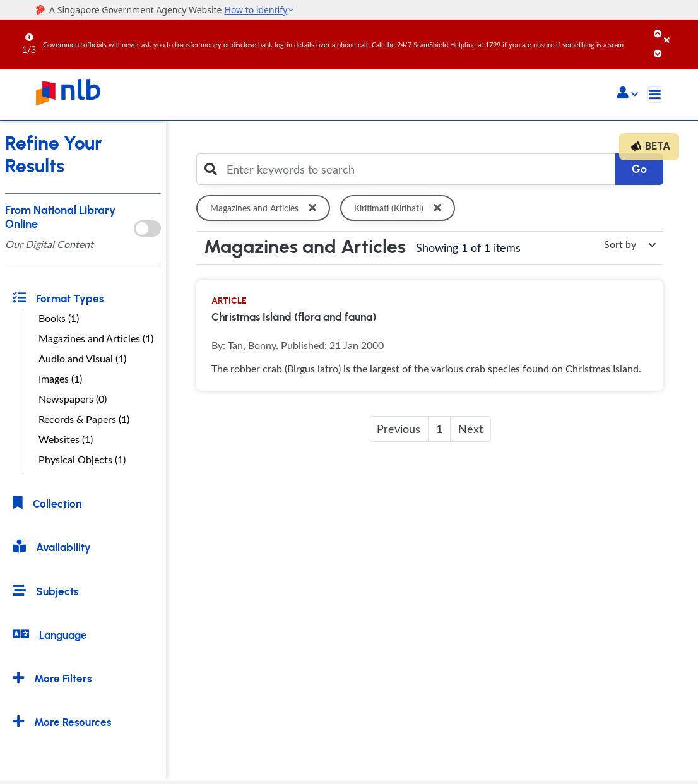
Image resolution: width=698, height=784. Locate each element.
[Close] (679, 31)
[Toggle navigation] (655, 95)
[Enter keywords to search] (417, 169)
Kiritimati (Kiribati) (400, 208)
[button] (628, 94)
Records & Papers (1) (84, 419)
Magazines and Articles (266, 208)
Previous (399, 429)
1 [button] (439, 429)
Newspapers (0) (73, 399)
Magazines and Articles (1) (96, 338)
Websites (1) (66, 439)
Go (639, 169)
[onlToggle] (147, 229)
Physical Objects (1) (82, 460)
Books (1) (59, 318)
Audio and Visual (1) (82, 359)
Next (470, 429)
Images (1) (60, 379)
